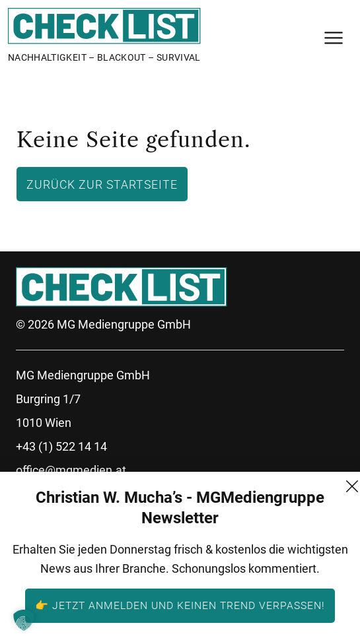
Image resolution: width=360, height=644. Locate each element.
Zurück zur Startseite (102, 184)
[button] (24, 620)
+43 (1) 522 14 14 (61, 446)
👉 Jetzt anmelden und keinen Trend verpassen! (180, 605)
